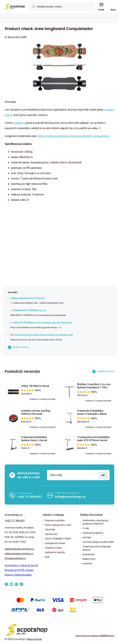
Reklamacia (89, 559)
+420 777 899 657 (30, 497)
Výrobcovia (51, 534)
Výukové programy (93, 533)
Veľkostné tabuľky (55, 552)
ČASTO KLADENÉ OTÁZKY (58, 539)
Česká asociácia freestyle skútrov (97, 548)
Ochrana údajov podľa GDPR (98, 542)
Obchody (50, 530)
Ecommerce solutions (88, 636)
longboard (19, 123)
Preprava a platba (55, 520)
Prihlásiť (103, 475)
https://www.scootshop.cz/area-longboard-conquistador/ (74, 136)
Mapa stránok (34, 639)
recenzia (87, 563)
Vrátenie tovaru (53, 548)
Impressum (89, 554)
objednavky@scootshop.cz (19, 549)
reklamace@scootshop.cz (19, 554)
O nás (86, 528)
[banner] (15, 7)
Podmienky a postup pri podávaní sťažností (95, 522)
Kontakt (87, 537)
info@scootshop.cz (70, 497)
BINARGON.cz (107, 636)
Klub (47, 557)
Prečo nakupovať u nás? (58, 525)
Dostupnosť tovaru (55, 543)
